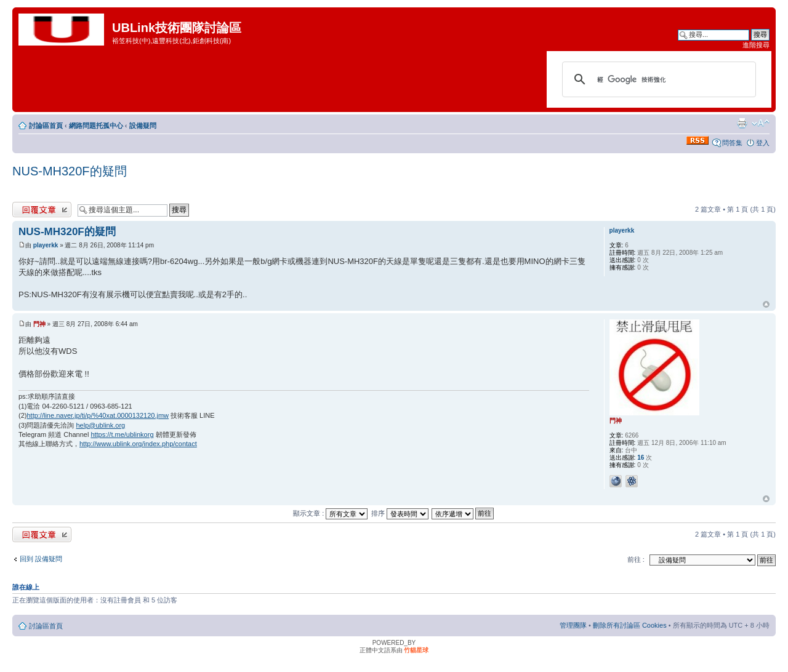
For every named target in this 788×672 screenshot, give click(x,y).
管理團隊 (573, 625)
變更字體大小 (761, 123)
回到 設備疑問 (41, 559)
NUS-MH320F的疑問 (70, 171)
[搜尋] (657, 79)
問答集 (732, 143)
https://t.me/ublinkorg (122, 434)
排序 (400, 513)
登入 (763, 143)
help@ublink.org (101, 425)
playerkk (46, 245)
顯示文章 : (330, 513)
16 (641, 458)
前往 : (636, 559)
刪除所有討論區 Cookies (630, 625)
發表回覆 (42, 210)
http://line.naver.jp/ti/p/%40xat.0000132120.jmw (98, 415)
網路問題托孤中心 (96, 126)
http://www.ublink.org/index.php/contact (138, 444)
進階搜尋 (756, 45)
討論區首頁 (46, 126)
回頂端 (766, 305)
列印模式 (742, 123)
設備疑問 (143, 126)
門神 (39, 324)
